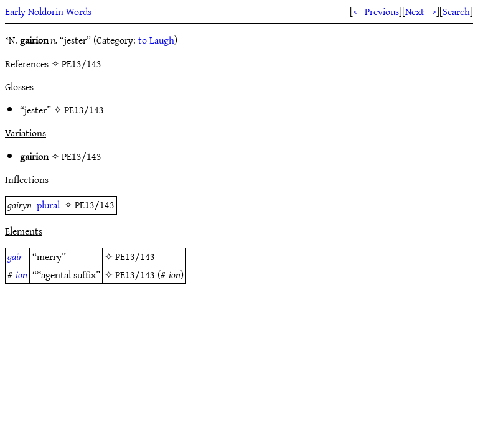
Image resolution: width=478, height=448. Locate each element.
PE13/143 (84, 110)
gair (15, 256)
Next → (421, 11)
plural (48, 205)
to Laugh (156, 40)
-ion (20, 274)
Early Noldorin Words (48, 11)
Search (456, 11)
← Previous (376, 11)
